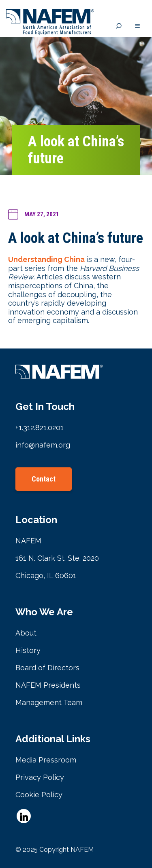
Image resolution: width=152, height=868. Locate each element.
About (26, 633)
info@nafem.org (43, 445)
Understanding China (46, 259)
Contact (44, 479)
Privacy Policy (40, 777)
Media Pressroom (46, 760)
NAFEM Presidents (48, 685)
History (28, 650)
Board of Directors (47, 668)
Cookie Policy (39, 795)
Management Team (49, 702)
